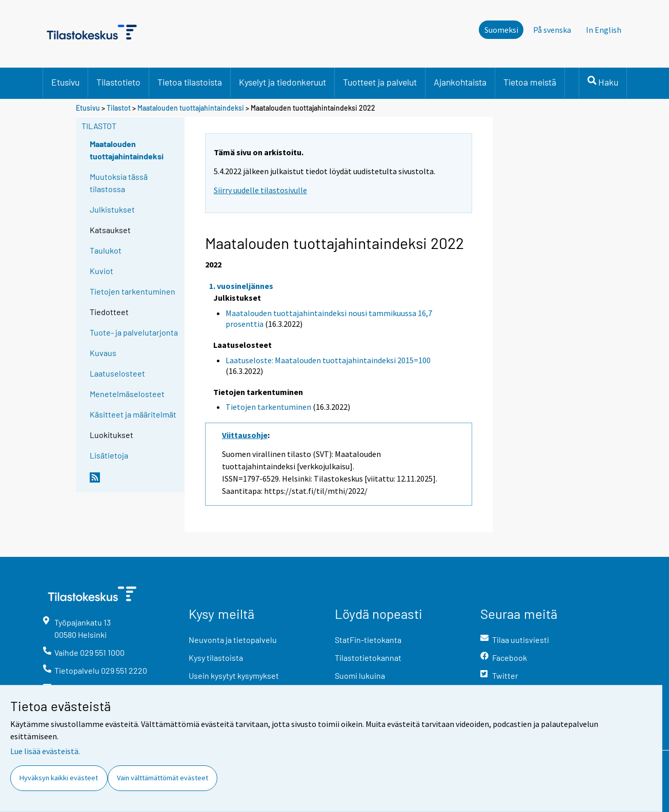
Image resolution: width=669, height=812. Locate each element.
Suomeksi (501, 30)
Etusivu (65, 82)
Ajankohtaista (460, 82)
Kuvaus (103, 353)
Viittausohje (245, 435)
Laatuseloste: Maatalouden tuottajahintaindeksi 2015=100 (328, 360)
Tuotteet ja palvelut (380, 82)
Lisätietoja (109, 455)
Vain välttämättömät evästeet (163, 778)
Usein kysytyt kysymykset (234, 675)
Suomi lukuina (360, 675)
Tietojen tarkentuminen (133, 291)
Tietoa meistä (530, 82)
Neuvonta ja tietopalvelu (233, 640)
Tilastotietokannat (368, 658)
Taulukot (106, 250)
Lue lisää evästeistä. (45, 751)
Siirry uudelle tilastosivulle (260, 190)
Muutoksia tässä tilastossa (119, 183)
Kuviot (102, 271)
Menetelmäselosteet (127, 394)
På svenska (552, 30)
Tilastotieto (118, 82)
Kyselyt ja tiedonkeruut (282, 82)
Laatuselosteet (117, 373)
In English (604, 30)
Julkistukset (112, 209)
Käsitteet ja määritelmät (133, 414)
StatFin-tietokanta (368, 640)
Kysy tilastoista (216, 658)
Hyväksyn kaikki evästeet (59, 778)
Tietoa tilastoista (190, 82)
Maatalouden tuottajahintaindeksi (191, 108)
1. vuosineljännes (241, 286)
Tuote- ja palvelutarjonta (134, 332)
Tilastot (119, 108)
